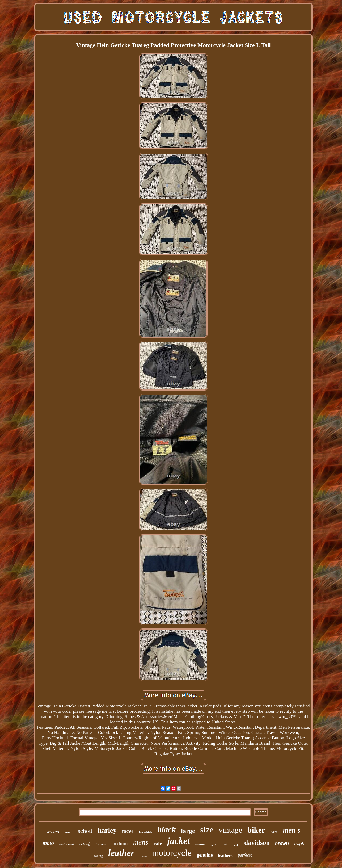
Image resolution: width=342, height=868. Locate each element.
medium (119, 843)
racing (99, 856)
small (69, 832)
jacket (179, 841)
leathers (225, 855)
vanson (200, 844)
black (166, 830)
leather (121, 853)
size (207, 829)
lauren (101, 844)
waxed (53, 831)
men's (292, 830)
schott (85, 831)
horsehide (145, 832)
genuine (205, 855)
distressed (67, 844)
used (213, 845)
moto (48, 843)
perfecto (245, 855)
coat (224, 844)
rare (274, 832)
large (188, 831)
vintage (230, 830)
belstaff (85, 844)
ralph (299, 844)
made (236, 845)
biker (256, 830)
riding (143, 856)
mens (141, 842)
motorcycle (172, 853)
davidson (257, 843)
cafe (158, 844)
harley (107, 830)
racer (128, 831)
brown (282, 843)
